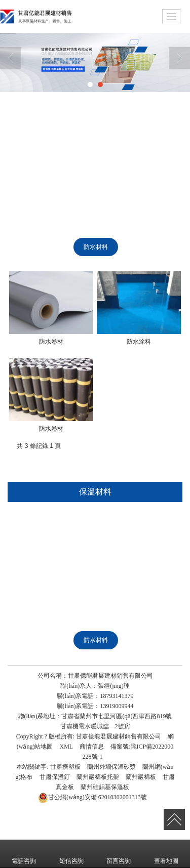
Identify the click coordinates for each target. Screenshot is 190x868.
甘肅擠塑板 (65, 767)
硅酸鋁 (147, 177)
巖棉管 (42, 200)
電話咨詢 (24, 854)
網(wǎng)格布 (42, 153)
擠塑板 (39, 130)
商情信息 (92, 747)
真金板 (102, 177)
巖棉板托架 (146, 153)
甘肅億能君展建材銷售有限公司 (119, 736)
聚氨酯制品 (42, 247)
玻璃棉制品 (145, 224)
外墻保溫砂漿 (138, 130)
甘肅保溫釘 (55, 777)
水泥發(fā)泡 (86, 224)
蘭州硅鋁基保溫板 (105, 787)
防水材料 (96, 247)
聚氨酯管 (141, 200)
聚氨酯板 (90, 200)
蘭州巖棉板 (141, 777)
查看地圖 (166, 854)
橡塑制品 (147, 247)
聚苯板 (34, 224)
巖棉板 (84, 130)
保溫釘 (95, 153)
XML (66, 747)
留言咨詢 (119, 854)
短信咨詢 (71, 854)
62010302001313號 (92, 797)
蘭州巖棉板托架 (98, 777)
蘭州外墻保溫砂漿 (111, 767)
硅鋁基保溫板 (48, 177)
